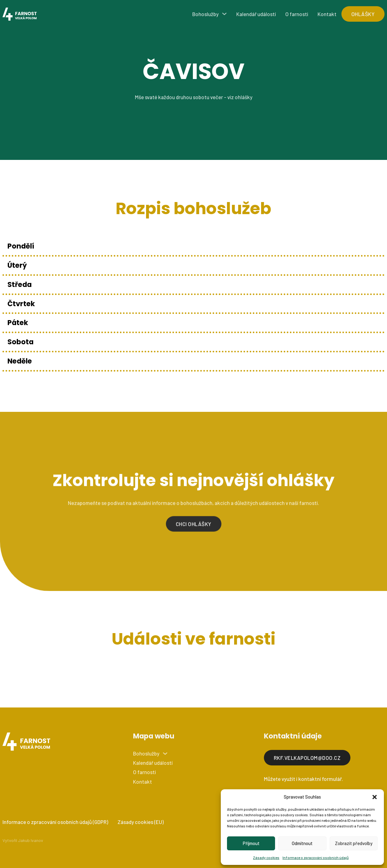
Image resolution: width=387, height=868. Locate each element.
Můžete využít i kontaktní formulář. (303, 779)
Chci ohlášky (194, 528)
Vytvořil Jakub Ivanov (23, 840)
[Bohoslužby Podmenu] (224, 14)
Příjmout (251, 843)
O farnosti (297, 14)
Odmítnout (302, 843)
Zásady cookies (266, 857)
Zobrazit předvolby (354, 843)
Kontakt (327, 14)
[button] (375, 797)
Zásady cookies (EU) (141, 822)
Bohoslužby (205, 14)
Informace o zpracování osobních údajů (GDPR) (55, 822)
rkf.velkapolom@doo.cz (307, 758)
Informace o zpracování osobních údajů (316, 857)
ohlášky (363, 14)
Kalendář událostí (256, 14)
